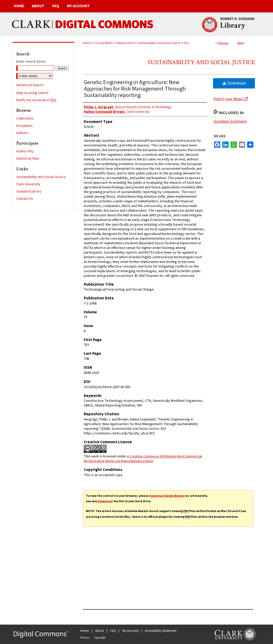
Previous (223, 43)
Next (240, 43)
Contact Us (25, 199)
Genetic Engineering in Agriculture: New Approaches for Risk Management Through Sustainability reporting (135, 89)
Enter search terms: (32, 62)
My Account (130, 631)
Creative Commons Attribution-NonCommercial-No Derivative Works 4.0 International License (143, 459)
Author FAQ (25, 151)
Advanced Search (30, 85)
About (99, 631)
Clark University (28, 184)
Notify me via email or (36, 100)
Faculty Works (104, 43)
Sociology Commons (230, 121)
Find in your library (231, 99)
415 (186, 43)
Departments (125, 43)
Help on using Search (32, 93)
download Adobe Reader (167, 496)
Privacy (85, 638)
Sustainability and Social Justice (159, 43)
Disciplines (25, 126)
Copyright (100, 638)
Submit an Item (28, 159)
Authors (22, 133)
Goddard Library (29, 191)
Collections (25, 119)
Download (234, 83)
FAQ (113, 631)
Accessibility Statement (161, 631)
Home (87, 43)
